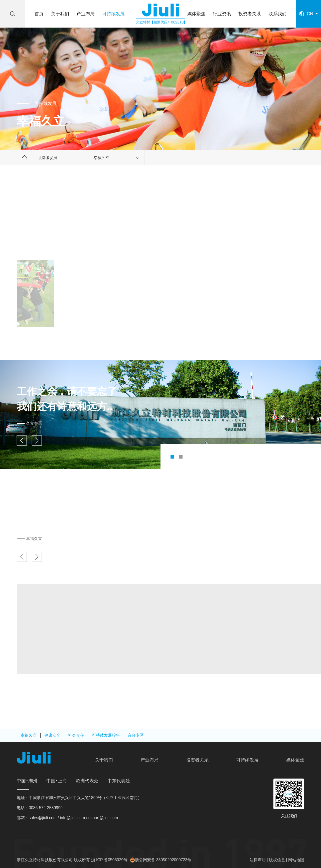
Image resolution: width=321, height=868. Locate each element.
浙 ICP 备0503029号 (109, 860)
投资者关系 (250, 14)
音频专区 (136, 735)
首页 (39, 14)
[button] (172, 457)
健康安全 (52, 735)
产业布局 (86, 14)
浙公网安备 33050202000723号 (163, 860)
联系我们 (277, 14)
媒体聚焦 (196, 14)
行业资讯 (222, 14)
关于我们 (60, 14)
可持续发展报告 (106, 735)
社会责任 (76, 735)
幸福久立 (116, 158)
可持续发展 (113, 14)
